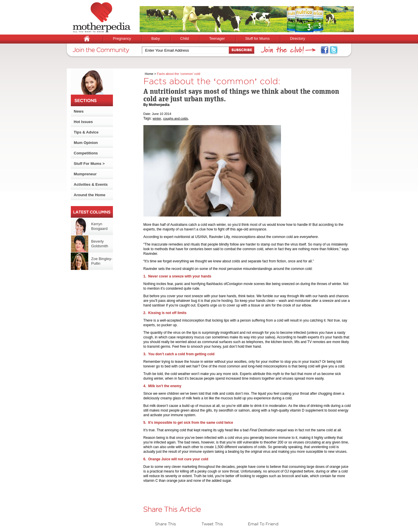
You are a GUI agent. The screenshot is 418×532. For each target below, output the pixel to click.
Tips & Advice (86, 132)
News (79, 111)
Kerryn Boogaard (99, 226)
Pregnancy (122, 38)
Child (185, 38)
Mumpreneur (85, 174)
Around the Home (90, 195)
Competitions (86, 153)
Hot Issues (83, 122)
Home (149, 74)
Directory (298, 38)
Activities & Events (91, 184)
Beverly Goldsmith (100, 244)
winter (157, 118)
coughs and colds (176, 118)
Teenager (217, 38)
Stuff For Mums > (89, 164)
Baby (156, 38)
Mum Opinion (86, 143)
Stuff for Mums (257, 38)
